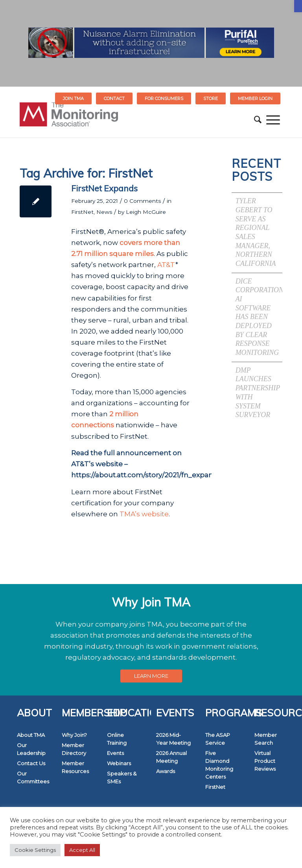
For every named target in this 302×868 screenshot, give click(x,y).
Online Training (117, 739)
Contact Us (31, 763)
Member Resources (75, 767)
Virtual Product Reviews (265, 761)
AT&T (166, 265)
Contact (114, 98)
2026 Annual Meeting (171, 757)
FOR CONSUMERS (164, 98)
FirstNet (82, 212)
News (104, 212)
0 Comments (142, 201)
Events (115, 753)
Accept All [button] (82, 850)
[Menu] (273, 120)
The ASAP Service (218, 739)
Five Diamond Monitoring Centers (219, 765)
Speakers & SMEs (122, 777)
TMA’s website (144, 514)
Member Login (255, 98)
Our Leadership (31, 749)
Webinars (119, 763)
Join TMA (73, 98)
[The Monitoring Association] (69, 120)
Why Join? (74, 735)
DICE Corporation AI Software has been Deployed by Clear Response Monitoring (260, 317)
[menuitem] (74, 98)
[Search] (258, 120)
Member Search (266, 739)
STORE (211, 98)
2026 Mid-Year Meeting (173, 739)
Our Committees (33, 777)
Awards (166, 771)
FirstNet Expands (104, 188)
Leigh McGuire (146, 212)
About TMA (31, 735)
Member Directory (74, 749)
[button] (298, 6)
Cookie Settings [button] (35, 850)
